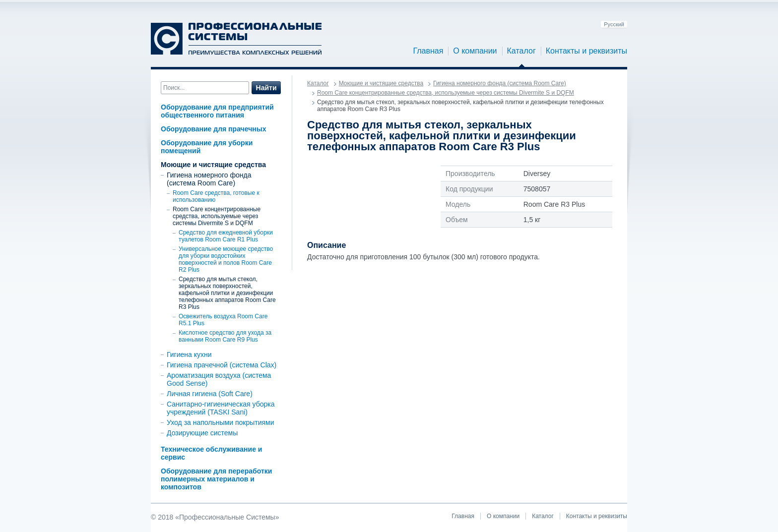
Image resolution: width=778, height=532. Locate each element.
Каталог (521, 51)
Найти (266, 88)
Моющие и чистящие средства (213, 165)
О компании (475, 51)
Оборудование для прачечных (213, 129)
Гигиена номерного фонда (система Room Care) (209, 179)
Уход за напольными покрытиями (221, 422)
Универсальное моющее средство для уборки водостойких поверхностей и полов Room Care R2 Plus (226, 259)
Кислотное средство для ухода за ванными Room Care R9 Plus (225, 336)
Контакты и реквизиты (586, 51)
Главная (428, 51)
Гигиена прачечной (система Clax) (222, 365)
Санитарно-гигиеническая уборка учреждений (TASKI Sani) (221, 408)
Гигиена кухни (189, 355)
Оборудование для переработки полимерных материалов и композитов (216, 479)
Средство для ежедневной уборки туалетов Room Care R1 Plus (226, 236)
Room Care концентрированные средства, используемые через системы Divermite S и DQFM (217, 216)
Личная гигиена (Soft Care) (210, 394)
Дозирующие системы (202, 433)
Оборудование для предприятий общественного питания (217, 111)
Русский (614, 24)
